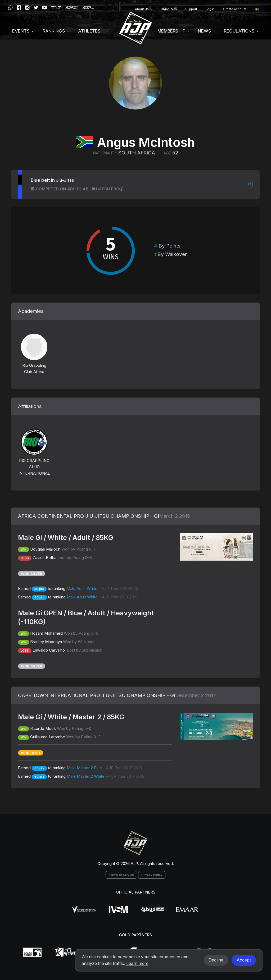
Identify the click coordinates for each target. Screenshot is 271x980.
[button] (257, 9)
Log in (210, 9)
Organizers (169, 9)
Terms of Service (121, 875)
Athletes (89, 31)
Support (191, 9)
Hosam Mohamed (46, 633)
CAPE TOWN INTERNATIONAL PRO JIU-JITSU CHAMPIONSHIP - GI (97, 695)
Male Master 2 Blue (104, 768)
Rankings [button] (56, 31)
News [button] (207, 31)
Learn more (137, 963)
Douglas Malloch (45, 549)
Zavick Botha (44, 558)
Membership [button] (173, 31)
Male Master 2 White (106, 776)
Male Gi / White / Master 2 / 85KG (71, 717)
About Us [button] (144, 9)
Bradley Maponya (46, 642)
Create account (235, 9)
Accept (244, 960)
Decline (216, 960)
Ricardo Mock (43, 728)
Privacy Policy (152, 875)
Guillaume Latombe (48, 737)
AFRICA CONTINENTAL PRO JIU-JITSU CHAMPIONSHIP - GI (89, 516)
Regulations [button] (241, 31)
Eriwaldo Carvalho (49, 650)
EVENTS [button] (23, 31)
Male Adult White (102, 589)
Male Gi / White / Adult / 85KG (66, 538)
